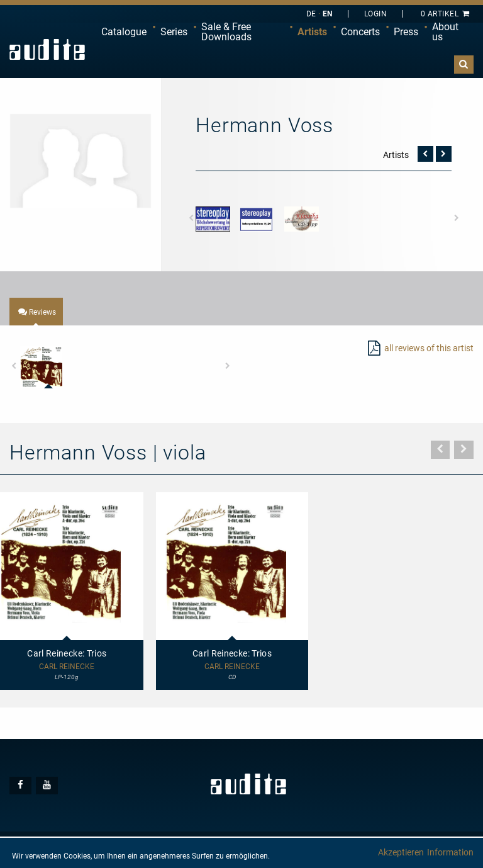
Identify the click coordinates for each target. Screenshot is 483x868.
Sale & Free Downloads (226, 32)
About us (445, 32)
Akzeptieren (401, 852)
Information (450, 852)
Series (174, 32)
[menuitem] (124, 32)
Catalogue (124, 32)
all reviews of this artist (429, 348)
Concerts (360, 32)
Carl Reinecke (232, 667)
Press (406, 32)
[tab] (36, 312)
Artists (312, 32)
